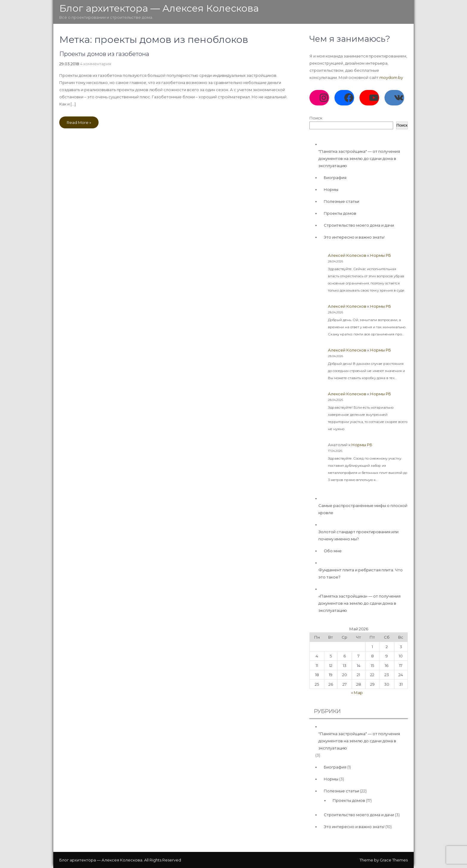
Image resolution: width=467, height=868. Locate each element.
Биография (335, 178)
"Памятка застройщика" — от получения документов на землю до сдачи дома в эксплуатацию (359, 158)
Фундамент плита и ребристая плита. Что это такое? (361, 573)
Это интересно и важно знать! (354, 237)
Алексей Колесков (347, 255)
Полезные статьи (341, 201)
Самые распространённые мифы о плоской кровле (363, 509)
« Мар (357, 693)
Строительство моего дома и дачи (359, 225)
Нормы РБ (381, 255)
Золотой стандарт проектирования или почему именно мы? (358, 535)
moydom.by (391, 77)
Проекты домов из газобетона (104, 54)
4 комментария (96, 64)
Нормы (331, 189)
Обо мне (333, 551)
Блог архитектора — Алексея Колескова (159, 8)
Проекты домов (340, 213)
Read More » (79, 122)
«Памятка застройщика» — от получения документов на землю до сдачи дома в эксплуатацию (359, 603)
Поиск (316, 118)
